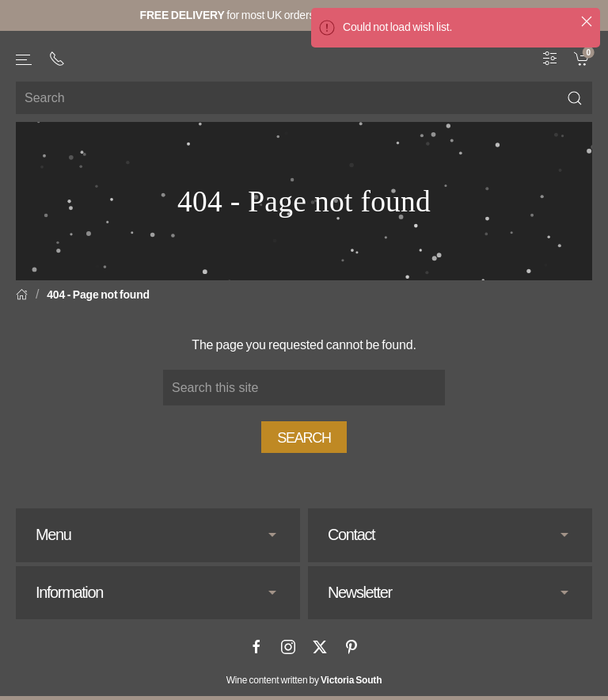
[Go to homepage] (304, 55)
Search (304, 438)
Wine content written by (304, 680)
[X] (320, 647)
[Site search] (304, 98)
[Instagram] (288, 647)
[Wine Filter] (550, 58)
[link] (583, 58)
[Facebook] (256, 647)
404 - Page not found (98, 295)
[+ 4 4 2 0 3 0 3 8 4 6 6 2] (57, 59)
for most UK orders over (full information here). (304, 15)
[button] (25, 60)
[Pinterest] (351, 647)
